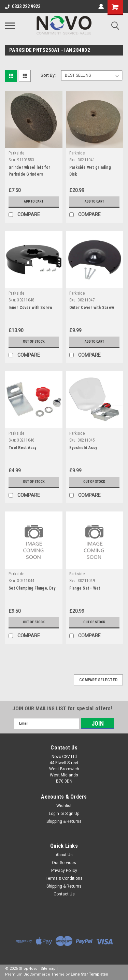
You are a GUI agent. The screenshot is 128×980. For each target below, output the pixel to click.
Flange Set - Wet (85, 588)
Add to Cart (34, 201)
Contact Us (64, 894)
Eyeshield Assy (83, 448)
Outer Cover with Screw (92, 308)
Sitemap (48, 969)
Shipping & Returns (64, 821)
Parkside (16, 153)
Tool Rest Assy (23, 448)
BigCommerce (37, 974)
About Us (64, 855)
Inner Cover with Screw (31, 308)
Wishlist (64, 806)
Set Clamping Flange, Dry (32, 588)
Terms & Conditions (64, 878)
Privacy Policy (64, 871)
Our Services (64, 863)
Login (54, 814)
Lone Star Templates (89, 974)
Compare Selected (98, 680)
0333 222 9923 (23, 6)
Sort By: (48, 75)
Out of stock (34, 341)
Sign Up (72, 814)
